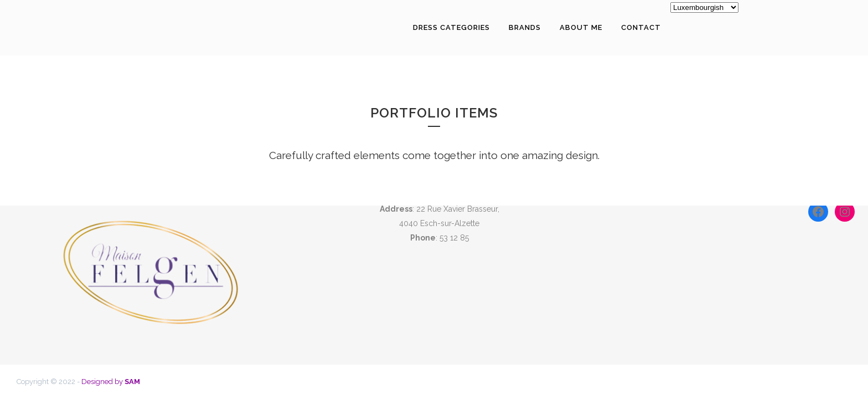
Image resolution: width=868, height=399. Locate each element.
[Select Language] (704, 7)
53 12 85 (454, 238)
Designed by (111, 382)
